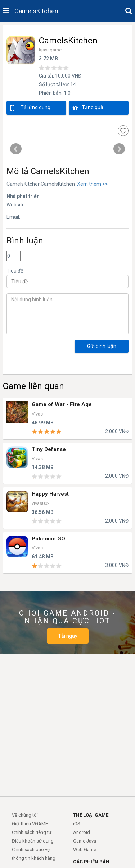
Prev (16, 149)
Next (119, 149)
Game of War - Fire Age (62, 405)
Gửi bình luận (102, 346)
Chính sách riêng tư (32, 832)
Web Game (85, 850)
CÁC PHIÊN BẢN (91, 862)
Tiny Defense (49, 449)
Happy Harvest (50, 494)
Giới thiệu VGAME (30, 824)
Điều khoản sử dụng (33, 841)
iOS (77, 824)
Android (82, 832)
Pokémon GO (48, 539)
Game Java (85, 841)
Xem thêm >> (91, 184)
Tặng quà (88, 108)
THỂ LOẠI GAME (91, 815)
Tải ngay (68, 636)
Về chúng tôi (25, 815)
